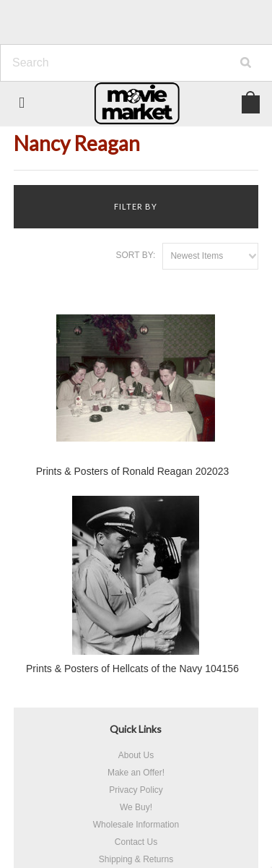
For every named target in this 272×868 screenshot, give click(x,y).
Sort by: (136, 255)
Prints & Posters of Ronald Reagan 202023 (133, 471)
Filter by (136, 206)
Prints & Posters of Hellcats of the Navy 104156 (132, 669)
